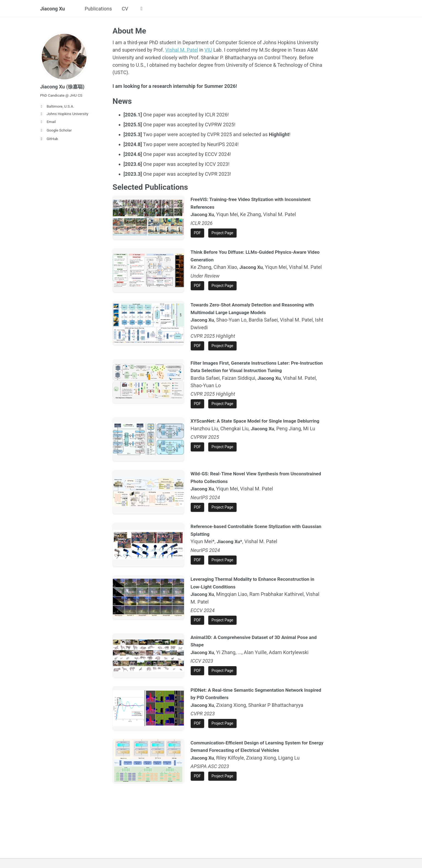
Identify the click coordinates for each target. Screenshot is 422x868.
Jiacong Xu (52, 9)
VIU (208, 50)
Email (48, 122)
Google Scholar (56, 130)
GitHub (49, 139)
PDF (198, 232)
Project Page (222, 232)
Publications (98, 9)
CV (125, 9)
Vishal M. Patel (182, 50)
